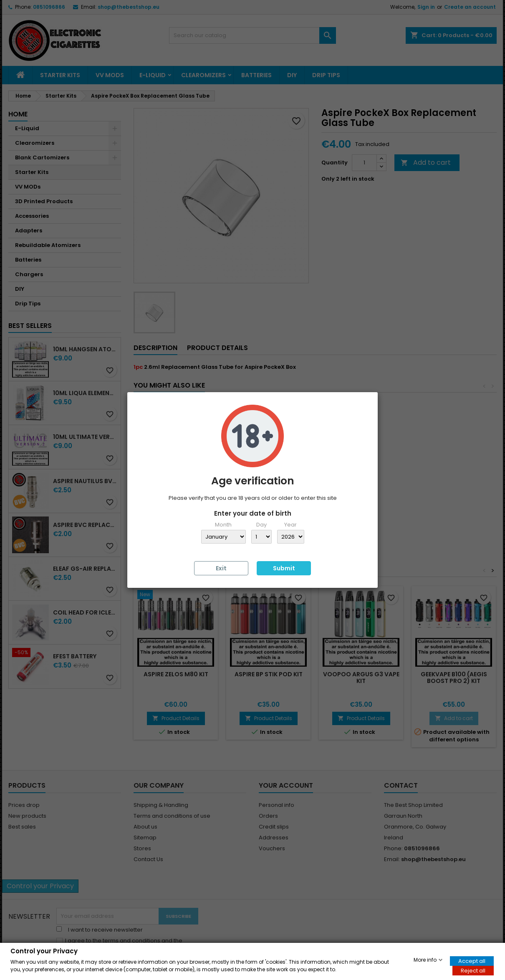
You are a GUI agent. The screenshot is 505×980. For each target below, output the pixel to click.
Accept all (472, 961)
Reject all (473, 970)
